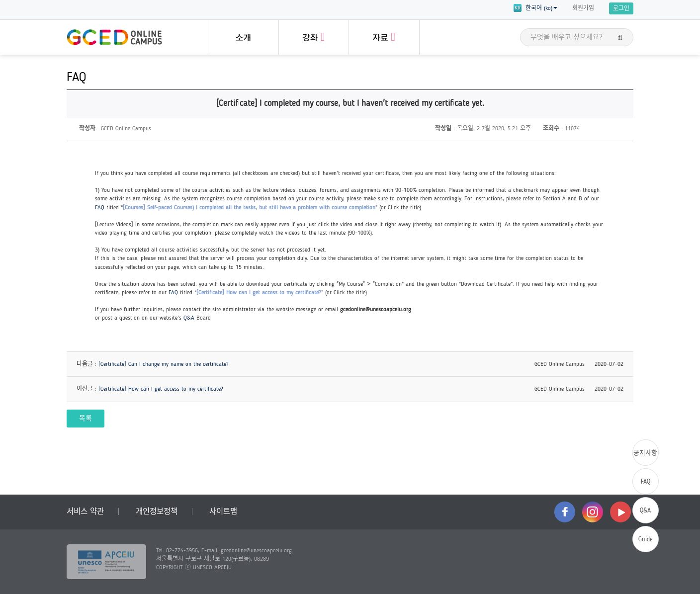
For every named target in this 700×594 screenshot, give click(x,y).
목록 (86, 419)
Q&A (189, 318)
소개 (243, 39)
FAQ (100, 208)
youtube (620, 512)
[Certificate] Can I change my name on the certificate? (164, 364)
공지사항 (645, 453)
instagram (593, 512)
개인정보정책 (157, 512)
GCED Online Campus (114, 37)
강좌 (313, 37)
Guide (646, 540)
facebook (565, 512)
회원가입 (583, 8)
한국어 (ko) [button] (535, 8)
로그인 (621, 9)
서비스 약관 (85, 512)
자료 (384, 37)
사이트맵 (223, 512)
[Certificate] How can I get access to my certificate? (161, 389)
